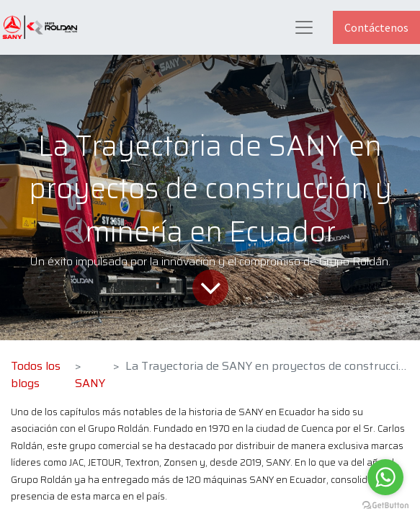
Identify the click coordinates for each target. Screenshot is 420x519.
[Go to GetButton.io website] (385, 505)
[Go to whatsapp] (385, 477)
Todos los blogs (36, 374)
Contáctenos (376, 27)
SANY (90, 383)
